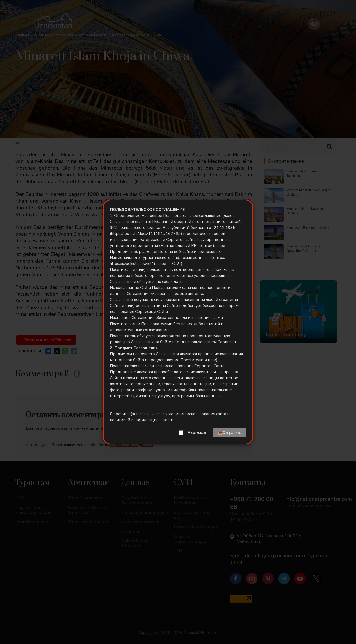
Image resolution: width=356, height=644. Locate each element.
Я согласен (197, 433)
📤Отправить (229, 432)
